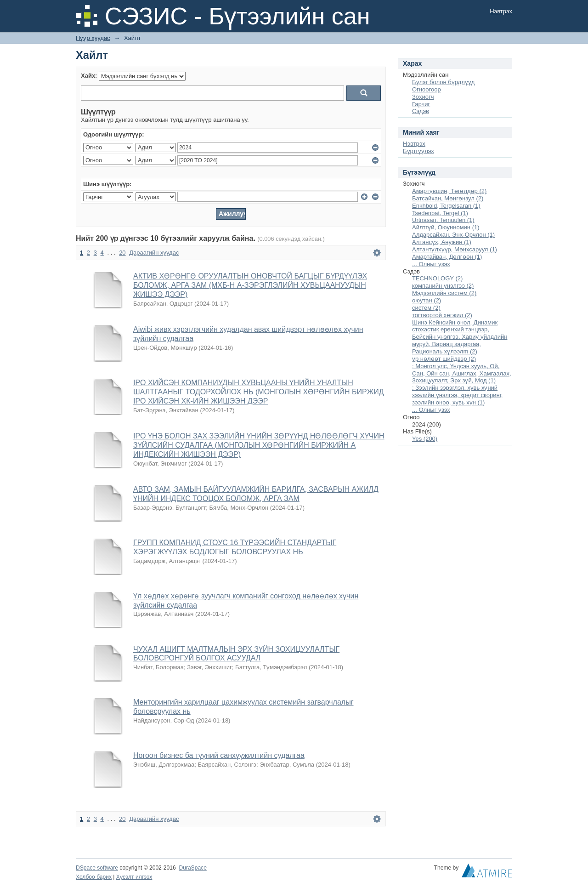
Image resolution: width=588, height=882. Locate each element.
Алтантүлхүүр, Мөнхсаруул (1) (455, 249)
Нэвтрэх (501, 11)
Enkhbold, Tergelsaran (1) (446, 206)
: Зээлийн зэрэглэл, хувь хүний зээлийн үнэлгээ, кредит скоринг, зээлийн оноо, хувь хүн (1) (457, 395)
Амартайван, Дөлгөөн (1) (447, 257)
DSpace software (97, 868)
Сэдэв (421, 111)
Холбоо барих (94, 877)
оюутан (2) (427, 300)
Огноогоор (427, 89)
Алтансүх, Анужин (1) (442, 242)
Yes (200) (425, 439)
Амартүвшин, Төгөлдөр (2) (449, 191)
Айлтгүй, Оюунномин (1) (446, 227)
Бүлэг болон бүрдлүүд (443, 82)
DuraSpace (192, 868)
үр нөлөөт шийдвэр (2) (444, 359)
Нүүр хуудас (93, 38)
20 (122, 253)
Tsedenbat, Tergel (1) (440, 213)
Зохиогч (423, 97)
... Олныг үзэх (431, 264)
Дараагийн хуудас (154, 253)
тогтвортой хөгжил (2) (442, 315)
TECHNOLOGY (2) (437, 278)
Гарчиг (421, 104)
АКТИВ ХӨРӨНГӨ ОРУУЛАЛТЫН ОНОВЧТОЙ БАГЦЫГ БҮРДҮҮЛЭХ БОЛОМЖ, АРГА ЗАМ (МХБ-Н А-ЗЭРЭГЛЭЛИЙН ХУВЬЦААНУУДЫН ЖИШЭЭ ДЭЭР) (250, 285)
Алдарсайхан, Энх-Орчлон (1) (453, 235)
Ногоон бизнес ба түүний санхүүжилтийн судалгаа (219, 755)
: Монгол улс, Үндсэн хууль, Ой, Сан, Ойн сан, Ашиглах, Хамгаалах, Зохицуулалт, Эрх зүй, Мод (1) (462, 373)
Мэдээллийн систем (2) (444, 293)
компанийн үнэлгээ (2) (443, 286)
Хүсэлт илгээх (134, 877)
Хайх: (89, 76)
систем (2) (426, 308)
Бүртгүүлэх (418, 151)
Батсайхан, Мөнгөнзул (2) (448, 198)
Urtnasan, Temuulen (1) (443, 220)
